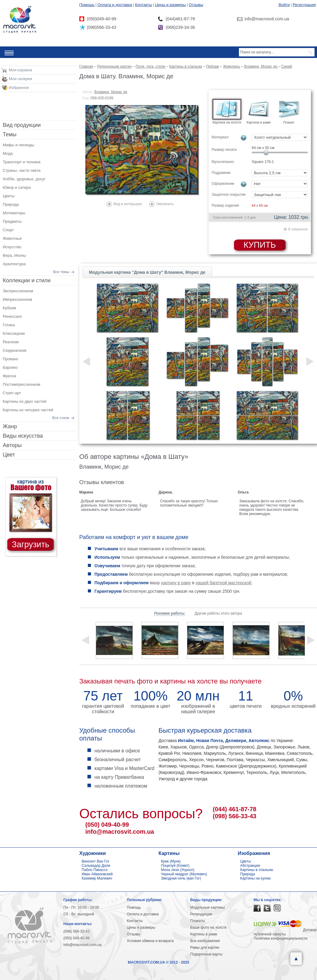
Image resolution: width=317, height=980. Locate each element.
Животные (12, 238)
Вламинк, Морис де (111, 92)
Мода (8, 153)
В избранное (298, 229)
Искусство (12, 247)
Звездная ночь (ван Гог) (181, 878)
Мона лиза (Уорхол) (178, 870)
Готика (9, 325)
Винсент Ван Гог (96, 861)
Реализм (11, 342)
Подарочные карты (206, 954)
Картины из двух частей (25, 401)
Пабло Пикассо (95, 870)
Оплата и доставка (115, 5)
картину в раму (176, 583)
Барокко (10, 367)
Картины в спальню (257, 870)
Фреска (9, 376)
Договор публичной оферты (285, 932)
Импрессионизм (17, 299)
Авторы (12, 445)
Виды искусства (23, 436)
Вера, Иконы (14, 255)
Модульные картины (208, 907)
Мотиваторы (14, 213)
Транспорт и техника (22, 162)
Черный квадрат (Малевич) (184, 874)
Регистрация (304, 5)
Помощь (87, 5)
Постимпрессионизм (22, 384)
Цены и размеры (170, 5)
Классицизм (14, 333)
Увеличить (165, 204)
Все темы (61, 272)
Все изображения (205, 941)
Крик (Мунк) (171, 861)
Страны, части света (22, 170)
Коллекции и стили (27, 280)
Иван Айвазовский (97, 874)
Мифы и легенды (18, 145)
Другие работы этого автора (218, 613)
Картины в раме (204, 934)
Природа (11, 204)
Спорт (8, 230)
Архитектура (14, 264)
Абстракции (250, 866)
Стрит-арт (12, 393)
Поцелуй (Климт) (175, 866)
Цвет (9, 455)
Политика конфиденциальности (280, 938)
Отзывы (196, 5)
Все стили (61, 418)
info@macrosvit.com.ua (120, 832)
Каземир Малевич (97, 878)
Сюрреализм (15, 350)
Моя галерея (21, 79)
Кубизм (9, 308)
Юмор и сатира (17, 187)
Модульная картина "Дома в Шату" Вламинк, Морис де (147, 272)
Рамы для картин (205, 948)
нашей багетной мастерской (223, 583)
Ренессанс (12, 316)
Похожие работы (170, 613)
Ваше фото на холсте (208, 927)
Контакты (143, 5)
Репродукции (201, 914)
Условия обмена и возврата (150, 941)
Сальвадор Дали (96, 866)
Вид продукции (22, 125)
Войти (284, 5)
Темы (10, 134)
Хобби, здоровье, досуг (24, 179)
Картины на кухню (255, 878)
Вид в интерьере (128, 204)
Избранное (19, 88)
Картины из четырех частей (28, 410)
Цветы (9, 196)
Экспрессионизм (18, 291)
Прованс (10, 359)
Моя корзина (21, 70)
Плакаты (198, 921)
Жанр (10, 426)
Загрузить (31, 544)
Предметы (12, 221)
